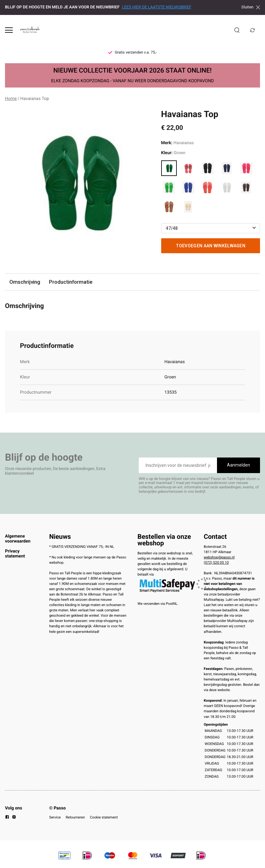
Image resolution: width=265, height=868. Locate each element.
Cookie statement (104, 817)
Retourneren (75, 817)
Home (11, 99)
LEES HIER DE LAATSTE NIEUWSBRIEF (157, 7)
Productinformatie (71, 282)
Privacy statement (15, 554)
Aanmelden (238, 465)
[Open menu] (9, 30)
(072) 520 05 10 (216, 562)
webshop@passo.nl (219, 557)
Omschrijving (25, 282)
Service (55, 817)
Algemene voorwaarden (18, 539)
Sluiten (251, 7)
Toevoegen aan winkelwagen (211, 246)
